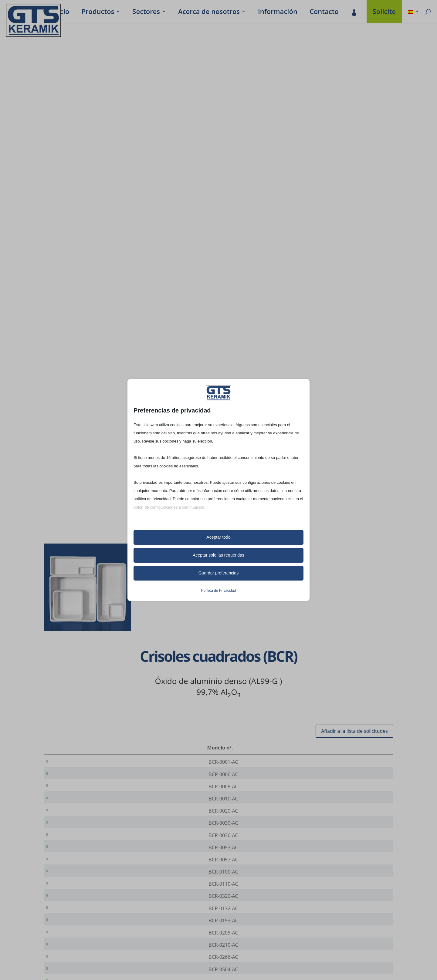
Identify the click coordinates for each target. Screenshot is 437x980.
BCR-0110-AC (75, 904)
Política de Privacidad (218, 591)
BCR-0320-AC (75, 919)
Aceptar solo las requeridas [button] (218, 555)
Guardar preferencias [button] (218, 573)
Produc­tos (98, 12)
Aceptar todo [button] (218, 537)
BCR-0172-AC (75, 933)
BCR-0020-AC (75, 819)
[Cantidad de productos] (368, 762)
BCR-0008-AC (75, 790)
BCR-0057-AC (75, 876)
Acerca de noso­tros (209, 12)
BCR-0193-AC (75, 947)
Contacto (324, 12)
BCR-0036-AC (75, 847)
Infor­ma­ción (278, 12)
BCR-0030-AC (75, 833)
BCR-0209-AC (75, 961)
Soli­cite (384, 12)
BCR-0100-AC (75, 890)
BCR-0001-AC (75, 762)
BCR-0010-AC (75, 805)
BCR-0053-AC (75, 862)
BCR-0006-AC (75, 776)
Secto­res (146, 12)
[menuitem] (414, 12)
